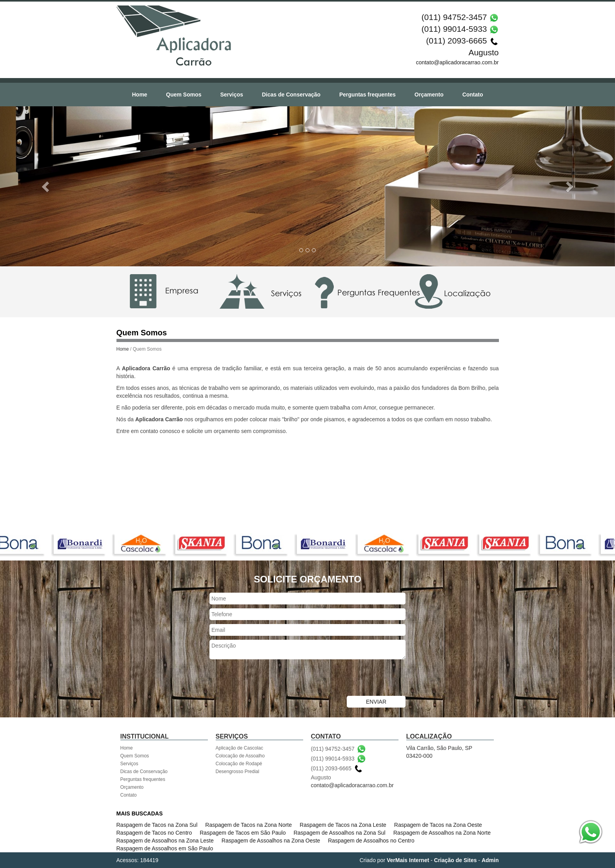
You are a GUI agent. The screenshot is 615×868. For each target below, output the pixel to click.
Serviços (231, 95)
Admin (490, 860)
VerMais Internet (408, 860)
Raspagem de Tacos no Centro (154, 833)
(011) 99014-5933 (454, 29)
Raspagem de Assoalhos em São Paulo (165, 848)
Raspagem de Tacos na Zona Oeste (438, 825)
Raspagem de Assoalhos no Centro (371, 841)
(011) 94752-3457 (454, 17)
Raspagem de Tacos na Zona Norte (248, 825)
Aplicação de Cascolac (239, 748)
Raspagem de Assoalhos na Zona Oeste (271, 841)
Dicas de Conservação (291, 95)
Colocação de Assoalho (240, 756)
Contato (473, 95)
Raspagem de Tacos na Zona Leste (343, 825)
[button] (46, 186)
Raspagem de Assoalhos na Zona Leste (165, 841)
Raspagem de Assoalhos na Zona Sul (339, 833)
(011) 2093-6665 (456, 41)
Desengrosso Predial (237, 772)
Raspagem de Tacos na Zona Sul (157, 825)
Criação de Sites (456, 860)
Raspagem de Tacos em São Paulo (243, 833)
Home (139, 95)
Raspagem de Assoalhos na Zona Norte (442, 833)
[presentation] (269, 679)
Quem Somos (184, 95)
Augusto (483, 52)
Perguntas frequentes (368, 95)
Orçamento (429, 95)
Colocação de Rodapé (239, 764)
